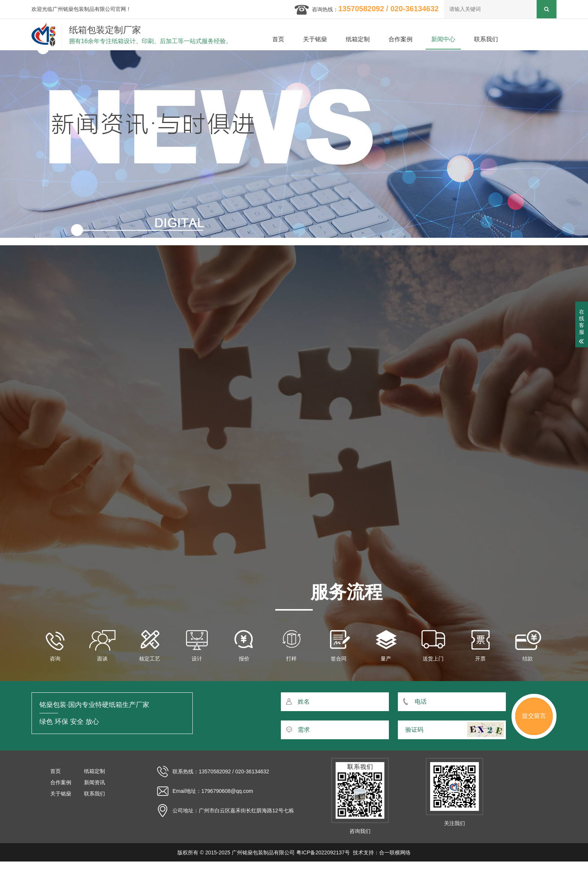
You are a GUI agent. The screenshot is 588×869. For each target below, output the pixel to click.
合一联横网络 (395, 852)
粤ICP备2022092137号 (323, 852)
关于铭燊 (315, 39)
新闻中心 (443, 39)
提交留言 (534, 716)
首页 (278, 39)
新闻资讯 (94, 782)
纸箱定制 (358, 39)
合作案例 (400, 39)
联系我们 (486, 39)
